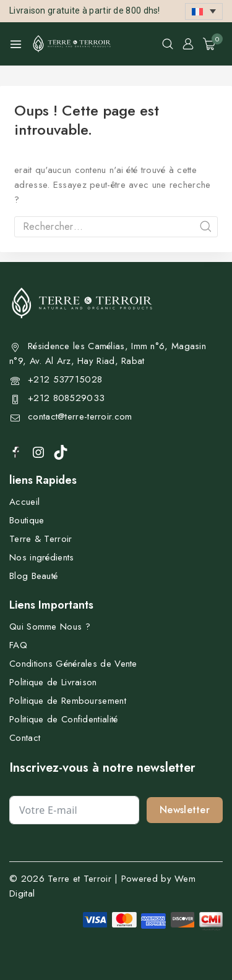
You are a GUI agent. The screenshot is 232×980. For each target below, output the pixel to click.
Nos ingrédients (42, 557)
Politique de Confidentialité (63, 719)
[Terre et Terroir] (72, 44)
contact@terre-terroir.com (80, 416)
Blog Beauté (33, 576)
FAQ (18, 645)
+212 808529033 (66, 398)
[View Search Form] (168, 44)
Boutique (27, 520)
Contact (25, 738)
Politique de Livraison (53, 682)
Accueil (24, 502)
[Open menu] (16, 44)
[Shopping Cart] (213, 44)
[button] (204, 11)
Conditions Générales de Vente (73, 664)
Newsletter (185, 810)
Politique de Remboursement (68, 701)
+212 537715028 (65, 379)
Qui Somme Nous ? (50, 627)
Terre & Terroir (41, 539)
